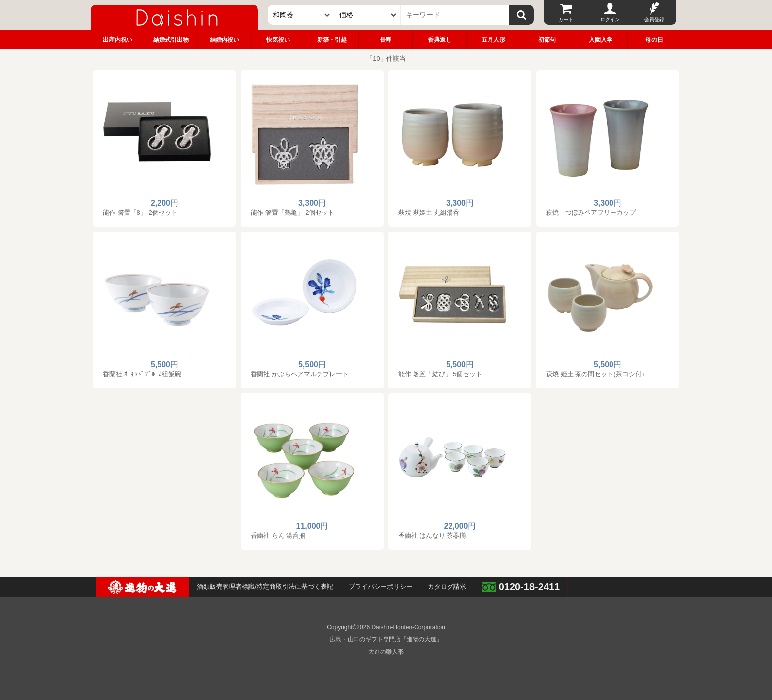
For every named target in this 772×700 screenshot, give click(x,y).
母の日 (654, 40)
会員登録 (654, 19)
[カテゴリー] (301, 15)
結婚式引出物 (171, 40)
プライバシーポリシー (381, 587)
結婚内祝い (225, 40)
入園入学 (601, 40)
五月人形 (493, 40)
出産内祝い (118, 40)
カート (566, 19)
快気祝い (278, 40)
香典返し (440, 40)
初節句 (547, 40)
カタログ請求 (447, 587)
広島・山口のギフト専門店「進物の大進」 (386, 639)
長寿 (386, 40)
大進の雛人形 (386, 652)
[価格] (368, 15)
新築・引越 (332, 40)
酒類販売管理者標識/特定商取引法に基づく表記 (265, 587)
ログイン (610, 19)
